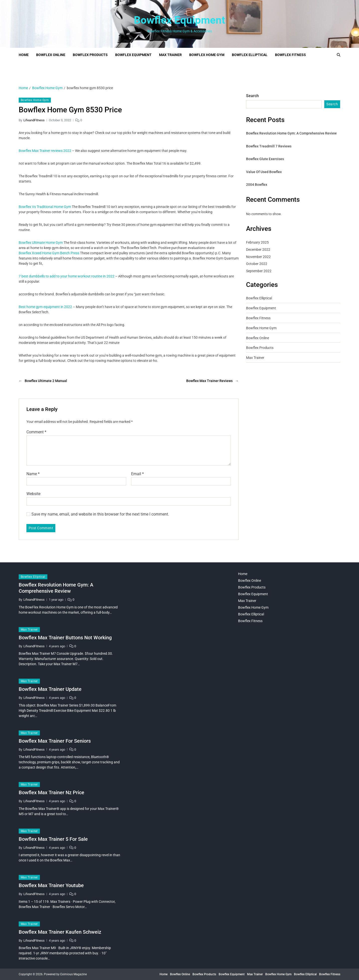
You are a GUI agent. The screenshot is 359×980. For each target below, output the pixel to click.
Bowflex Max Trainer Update (50, 689)
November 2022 (258, 257)
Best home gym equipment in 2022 (45, 307)
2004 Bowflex (257, 185)
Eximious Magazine (74, 974)
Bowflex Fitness (290, 55)
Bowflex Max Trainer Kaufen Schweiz (60, 932)
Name (33, 474)
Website (33, 494)
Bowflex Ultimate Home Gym (41, 243)
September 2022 (259, 271)
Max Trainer (170, 55)
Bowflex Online (51, 55)
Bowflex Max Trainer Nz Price (51, 792)
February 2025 (257, 242)
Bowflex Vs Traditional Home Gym (45, 207)
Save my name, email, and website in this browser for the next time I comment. (100, 514)
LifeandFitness (34, 120)
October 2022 (257, 264)
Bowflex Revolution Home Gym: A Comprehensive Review (291, 133)
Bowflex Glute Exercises (265, 159)
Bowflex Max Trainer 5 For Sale (53, 839)
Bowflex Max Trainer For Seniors (55, 741)
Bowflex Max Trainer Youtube (51, 885)
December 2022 (258, 250)
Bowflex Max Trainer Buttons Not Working (65, 638)
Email (137, 474)
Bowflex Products (90, 55)
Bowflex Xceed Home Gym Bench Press (49, 253)
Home (24, 55)
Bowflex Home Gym (207, 55)
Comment (36, 432)
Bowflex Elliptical (250, 55)
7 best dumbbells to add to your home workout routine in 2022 (67, 276)
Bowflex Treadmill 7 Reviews (269, 146)
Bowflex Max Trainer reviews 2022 (45, 151)
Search (252, 96)
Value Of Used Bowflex (264, 172)
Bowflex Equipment (179, 20)
